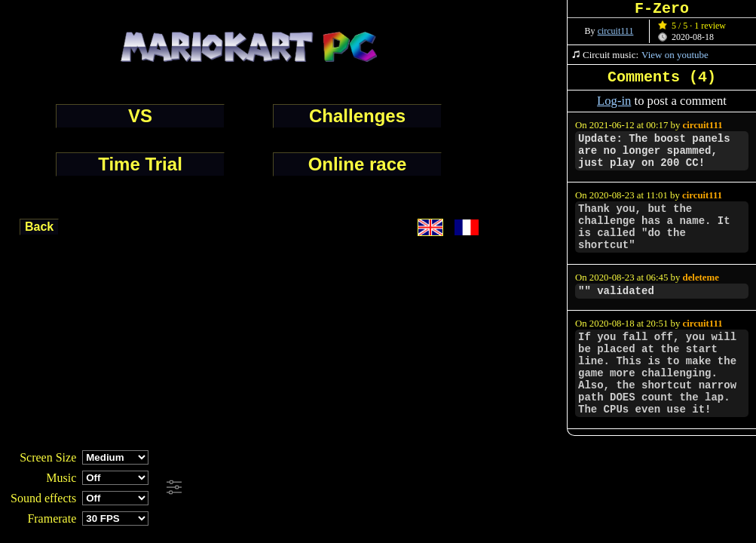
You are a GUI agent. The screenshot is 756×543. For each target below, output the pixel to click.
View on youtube (675, 55)
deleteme (701, 278)
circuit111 (616, 31)
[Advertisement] (410, 488)
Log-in (614, 101)
